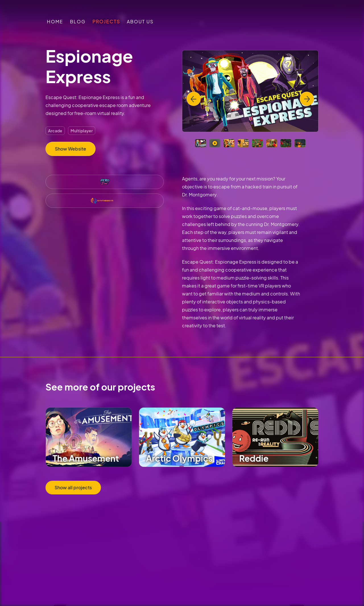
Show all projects (73, 487)
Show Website (71, 149)
